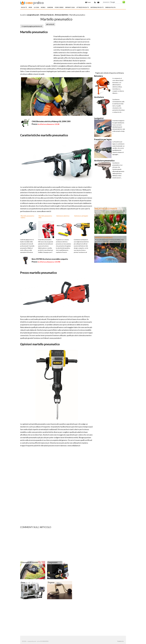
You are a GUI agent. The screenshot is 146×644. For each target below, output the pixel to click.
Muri (30, 7)
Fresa (23, 583)
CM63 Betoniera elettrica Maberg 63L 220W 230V (51, 121)
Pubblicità (120, 641)
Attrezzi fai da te (83, 7)
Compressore (53, 562)
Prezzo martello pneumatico (38, 273)
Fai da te (24, 7)
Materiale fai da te (97, 7)
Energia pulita (110, 7)
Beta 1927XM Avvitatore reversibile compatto (50, 259)
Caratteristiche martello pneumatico (44, 135)
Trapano (51, 583)
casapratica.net (33, 15)
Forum (88, 2)
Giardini (50, 7)
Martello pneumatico (34, 32)
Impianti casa (70, 7)
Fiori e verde (59, 7)
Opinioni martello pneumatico (40, 344)
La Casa (36, 7)
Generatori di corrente (29, 562)
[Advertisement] (43, 12)
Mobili (43, 7)
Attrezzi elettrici (61, 15)
